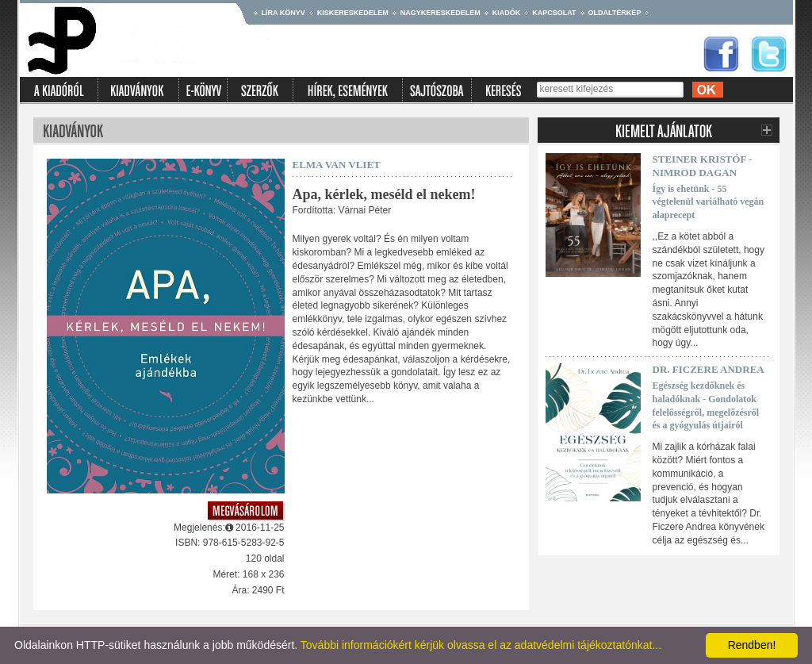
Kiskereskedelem (353, 13)
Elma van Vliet (337, 165)
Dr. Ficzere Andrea (709, 369)
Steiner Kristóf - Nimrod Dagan (703, 166)
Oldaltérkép (615, 13)
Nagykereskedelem (440, 13)
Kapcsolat (554, 13)
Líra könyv (283, 13)
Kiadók (507, 13)
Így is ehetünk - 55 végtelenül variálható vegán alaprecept (709, 202)
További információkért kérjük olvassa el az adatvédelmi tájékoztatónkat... (481, 645)
